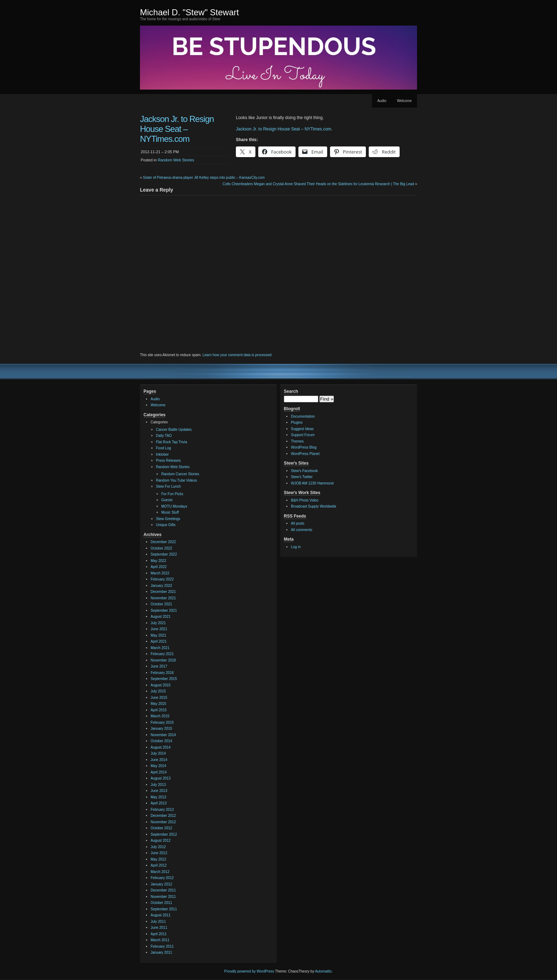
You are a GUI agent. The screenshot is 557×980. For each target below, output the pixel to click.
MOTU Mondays (174, 506)
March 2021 (160, 648)
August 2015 (161, 685)
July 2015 (158, 691)
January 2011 (161, 952)
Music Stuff (170, 512)
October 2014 (161, 741)
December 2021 (163, 592)
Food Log (163, 448)
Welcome (405, 101)
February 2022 (162, 579)
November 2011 (163, 897)
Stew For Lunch (168, 486)
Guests (167, 500)
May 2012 (158, 859)
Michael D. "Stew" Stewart (189, 12)
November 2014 (163, 735)
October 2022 (161, 548)
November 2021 (163, 598)
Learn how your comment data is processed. (237, 355)
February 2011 (162, 946)
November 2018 (163, 660)
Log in (296, 547)
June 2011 (159, 928)
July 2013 (158, 785)
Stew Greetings (168, 519)
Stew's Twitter (302, 477)
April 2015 (159, 710)
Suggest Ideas (302, 429)
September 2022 (164, 554)
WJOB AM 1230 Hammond (312, 483)
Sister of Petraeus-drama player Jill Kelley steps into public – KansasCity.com (204, 178)
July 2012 (158, 847)
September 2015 (164, 679)
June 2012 (159, 853)
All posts (298, 523)
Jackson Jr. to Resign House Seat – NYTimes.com (283, 129)
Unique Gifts (166, 525)
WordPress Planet (305, 454)
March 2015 (160, 716)
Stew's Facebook (304, 471)
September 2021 (164, 611)
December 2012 (163, 816)
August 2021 (161, 617)
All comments (302, 530)
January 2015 (161, 729)
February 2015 (162, 722)
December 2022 (163, 542)
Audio (382, 101)
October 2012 (161, 828)
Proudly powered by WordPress (249, 971)
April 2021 (159, 641)
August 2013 (161, 778)
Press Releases (168, 460)
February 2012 (162, 878)
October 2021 (161, 604)
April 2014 (159, 772)
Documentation (303, 416)
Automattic (323, 971)
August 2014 (161, 747)
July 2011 (158, 922)
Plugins (297, 422)
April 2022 (159, 567)
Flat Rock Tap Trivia (172, 442)
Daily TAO (164, 436)
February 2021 (162, 654)
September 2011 (164, 909)
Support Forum (303, 435)
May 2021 (158, 635)
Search (291, 391)
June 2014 (159, 760)
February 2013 (162, 810)
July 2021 (158, 623)
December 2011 (163, 890)
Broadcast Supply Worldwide (314, 506)
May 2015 (158, 704)
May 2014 (158, 766)
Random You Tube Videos (176, 480)
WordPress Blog (304, 447)
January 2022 (161, 586)
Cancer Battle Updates (174, 430)
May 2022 (158, 561)
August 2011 (161, 915)
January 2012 (161, 884)
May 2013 (158, 797)
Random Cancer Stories (180, 474)
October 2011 (161, 903)
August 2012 (161, 840)
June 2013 (159, 791)
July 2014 (158, 753)
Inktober (162, 454)
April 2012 (159, 865)
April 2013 (159, 803)
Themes (297, 441)
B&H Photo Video (305, 500)
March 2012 (160, 872)
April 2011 (159, 934)
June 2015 (159, 698)
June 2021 (159, 629)
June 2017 (159, 666)
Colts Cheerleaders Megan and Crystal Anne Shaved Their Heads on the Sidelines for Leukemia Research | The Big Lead (318, 184)
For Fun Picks (172, 494)
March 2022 (160, 573)
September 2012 (164, 834)
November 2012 (163, 822)
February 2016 (162, 673)
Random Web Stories (176, 160)
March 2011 (160, 940)
